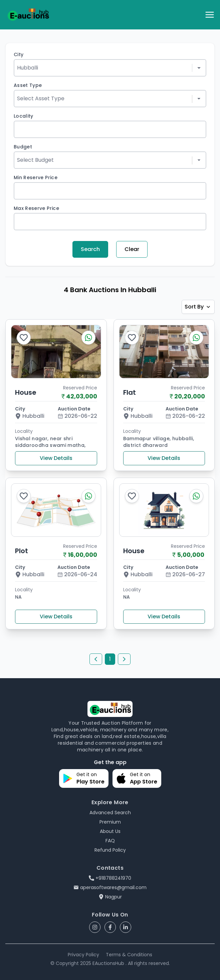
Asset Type (28, 85)
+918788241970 (110, 878)
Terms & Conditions (129, 955)
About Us (110, 831)
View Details (56, 458)
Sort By (198, 307)
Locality (24, 116)
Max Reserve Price (36, 208)
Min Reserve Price (36, 177)
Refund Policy (110, 850)
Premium (110, 822)
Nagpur (110, 897)
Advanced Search (110, 813)
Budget (23, 147)
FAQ (110, 841)
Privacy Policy (83, 955)
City (19, 54)
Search (90, 249)
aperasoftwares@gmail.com (110, 887)
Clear (132, 249)
